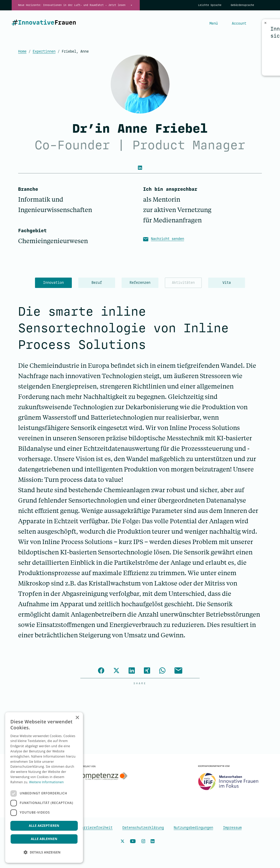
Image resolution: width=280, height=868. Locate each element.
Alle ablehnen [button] (44, 839)
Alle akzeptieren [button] (44, 826)
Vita (227, 283)
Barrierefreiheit (96, 828)
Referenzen (140, 283)
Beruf (97, 283)
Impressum (232, 828)
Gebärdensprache (242, 5)
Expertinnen (44, 51)
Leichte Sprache (210, 5)
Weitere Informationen (46, 782)
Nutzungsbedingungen (193, 828)
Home (22, 51)
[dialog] (44, 788)
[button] (44, 852)
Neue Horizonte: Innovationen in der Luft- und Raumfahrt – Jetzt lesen (72, 5)
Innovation (53, 283)
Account (239, 23)
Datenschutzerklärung (143, 828)
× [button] (77, 718)
